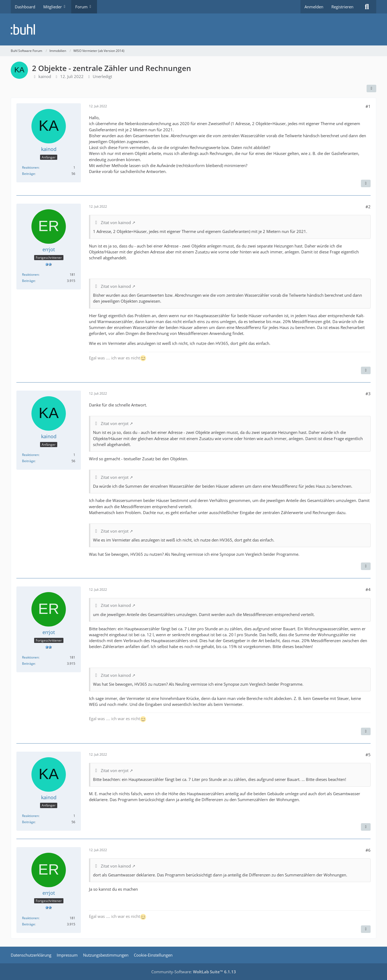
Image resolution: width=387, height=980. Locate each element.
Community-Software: (194, 972)
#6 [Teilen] (368, 850)
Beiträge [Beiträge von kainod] (28, 174)
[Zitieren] (366, 183)
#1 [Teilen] (368, 106)
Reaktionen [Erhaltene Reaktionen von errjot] (30, 275)
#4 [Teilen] (368, 589)
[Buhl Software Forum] (193, 29)
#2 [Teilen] (368, 207)
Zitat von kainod (116, 222)
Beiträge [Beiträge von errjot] (28, 281)
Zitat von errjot (115, 423)
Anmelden (314, 7)
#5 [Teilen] (368, 755)
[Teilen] (371, 89)
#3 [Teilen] (368, 394)
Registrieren (342, 7)
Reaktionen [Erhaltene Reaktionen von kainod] (30, 167)
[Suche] (367, 7)
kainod (45, 76)
